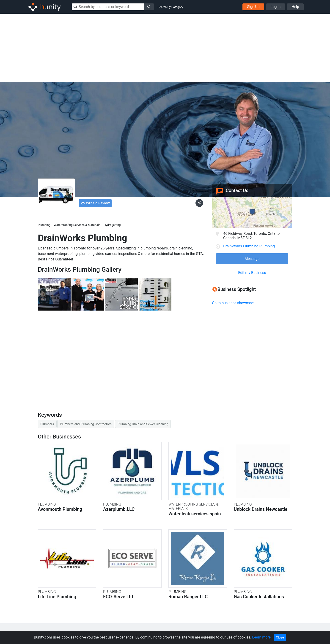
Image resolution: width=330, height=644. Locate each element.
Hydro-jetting (112, 225)
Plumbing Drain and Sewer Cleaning (143, 424)
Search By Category (170, 7)
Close (280, 637)
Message (252, 259)
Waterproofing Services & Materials (77, 225)
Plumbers (47, 424)
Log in (276, 7)
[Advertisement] (165, 48)
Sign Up (253, 7)
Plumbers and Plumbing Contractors (86, 424)
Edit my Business (252, 273)
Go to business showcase (233, 303)
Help (295, 7)
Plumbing (44, 225)
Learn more (261, 637)
